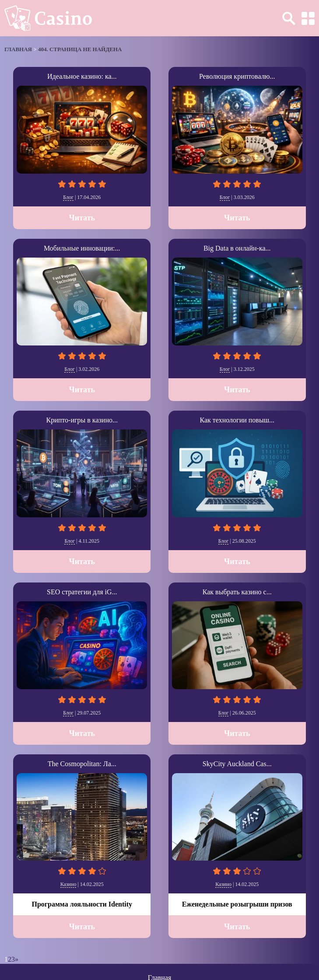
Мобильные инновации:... (82, 248)
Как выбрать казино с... (237, 592)
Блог (68, 197)
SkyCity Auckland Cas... (237, 764)
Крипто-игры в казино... (82, 420)
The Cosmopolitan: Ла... (82, 764)
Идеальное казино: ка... (82, 76)
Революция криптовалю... (237, 76)
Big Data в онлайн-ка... (237, 248)
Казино (68, 884)
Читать (82, 218)
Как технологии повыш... (237, 420)
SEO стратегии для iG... (82, 592)
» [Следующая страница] (17, 959)
